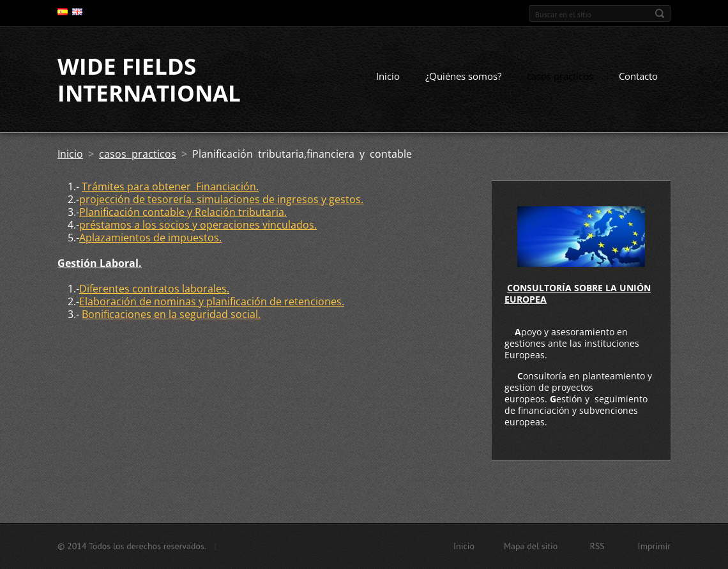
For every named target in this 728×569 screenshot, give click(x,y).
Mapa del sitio (531, 546)
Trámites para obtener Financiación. (170, 186)
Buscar (660, 13)
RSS (597, 546)
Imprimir (654, 546)
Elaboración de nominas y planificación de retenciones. (212, 301)
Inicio (388, 76)
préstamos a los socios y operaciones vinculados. (198, 225)
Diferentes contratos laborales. (154, 289)
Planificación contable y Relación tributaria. (183, 212)
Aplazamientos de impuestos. (150, 238)
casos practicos (560, 76)
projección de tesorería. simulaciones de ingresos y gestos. (221, 199)
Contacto (638, 76)
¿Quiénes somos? (463, 76)
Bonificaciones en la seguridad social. (171, 314)
